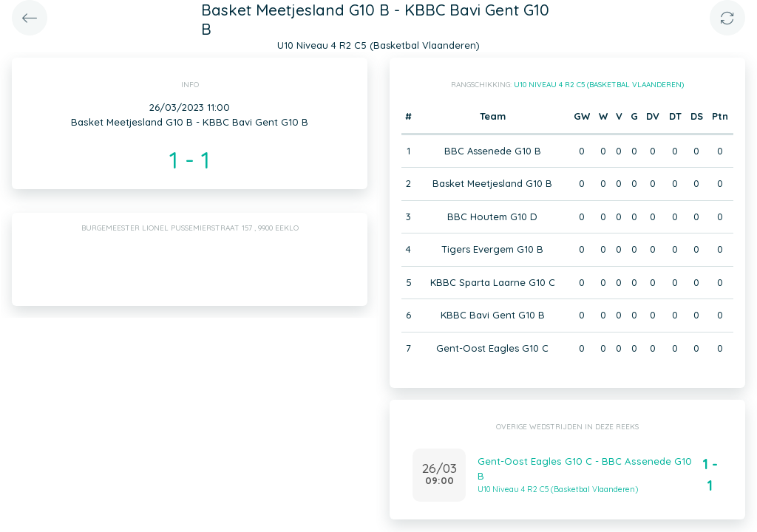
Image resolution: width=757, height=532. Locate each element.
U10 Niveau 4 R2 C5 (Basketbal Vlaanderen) (599, 85)
